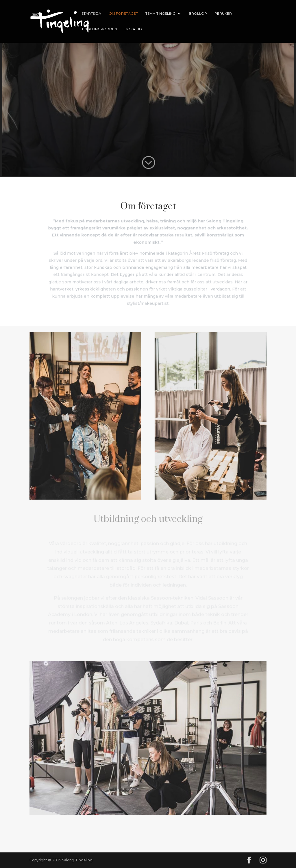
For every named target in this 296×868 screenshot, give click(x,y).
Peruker (223, 14)
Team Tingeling (160, 14)
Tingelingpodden (99, 29)
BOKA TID (133, 29)
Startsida (91, 14)
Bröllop (198, 14)
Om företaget (123, 14)
